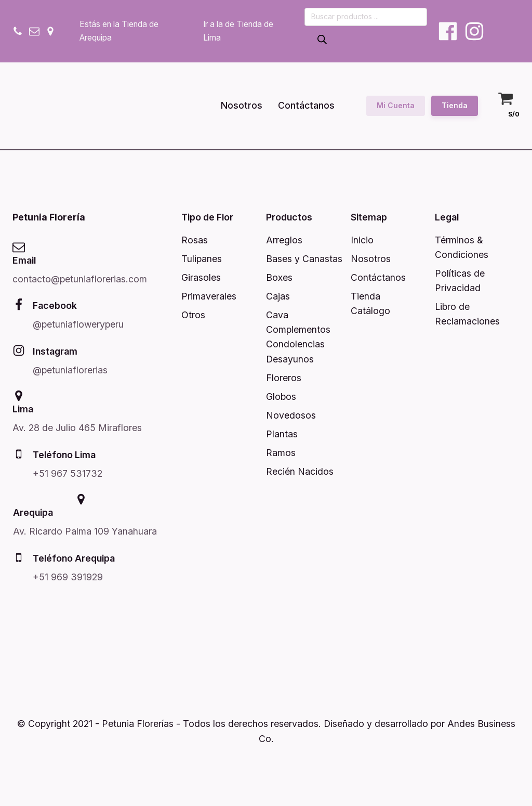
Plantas (282, 434)
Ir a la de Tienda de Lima (238, 31)
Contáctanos (306, 105)
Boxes (279, 277)
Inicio (362, 240)
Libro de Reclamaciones (467, 314)
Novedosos (291, 415)
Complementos (298, 329)
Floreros (284, 378)
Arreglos (284, 240)
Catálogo (370, 311)
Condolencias (295, 344)
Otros (193, 315)
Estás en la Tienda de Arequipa (119, 31)
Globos (281, 396)
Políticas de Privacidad (460, 281)
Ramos (281, 453)
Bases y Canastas (304, 259)
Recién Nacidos (300, 471)
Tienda (455, 105)
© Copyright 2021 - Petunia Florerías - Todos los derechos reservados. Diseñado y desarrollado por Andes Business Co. (266, 731)
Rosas (195, 240)
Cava (277, 315)
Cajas (278, 296)
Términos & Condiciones (462, 247)
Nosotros (242, 105)
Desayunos (290, 359)
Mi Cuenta (396, 105)
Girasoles (201, 277)
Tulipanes (202, 259)
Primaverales (209, 296)
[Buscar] (322, 40)
